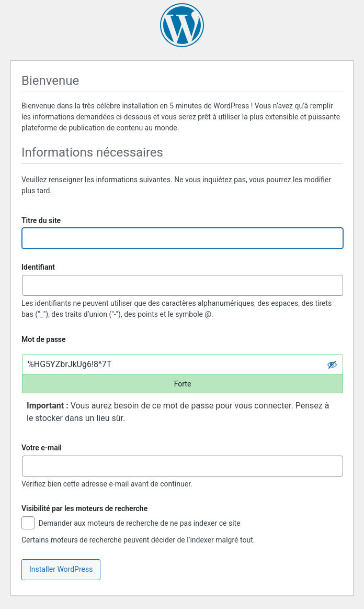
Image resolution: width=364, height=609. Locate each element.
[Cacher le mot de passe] (332, 364)
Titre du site (41, 220)
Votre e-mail (42, 448)
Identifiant (38, 267)
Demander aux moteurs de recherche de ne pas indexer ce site (131, 524)
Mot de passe (44, 339)
